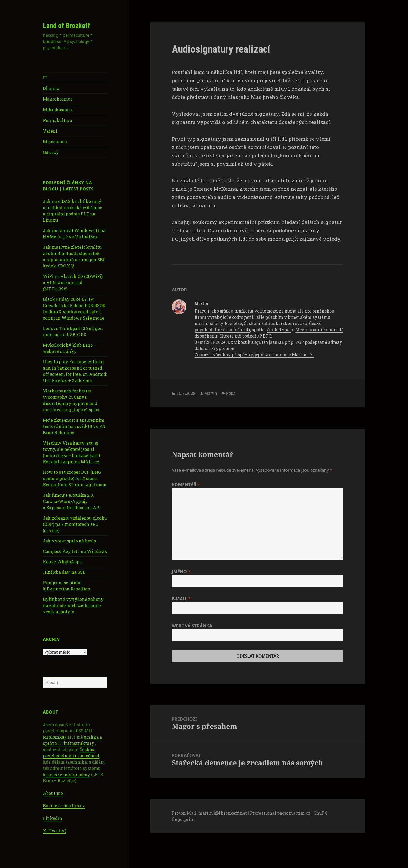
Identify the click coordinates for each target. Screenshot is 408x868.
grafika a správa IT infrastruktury (72, 740)
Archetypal (279, 330)
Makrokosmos (58, 99)
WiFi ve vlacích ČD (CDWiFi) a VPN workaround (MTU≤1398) (73, 282)
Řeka (231, 393)
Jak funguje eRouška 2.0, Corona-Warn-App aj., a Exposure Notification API (72, 501)
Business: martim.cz (64, 806)
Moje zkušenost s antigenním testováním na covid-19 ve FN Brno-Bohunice (74, 426)
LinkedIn (53, 818)
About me (53, 793)
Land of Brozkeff (66, 26)
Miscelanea (55, 142)
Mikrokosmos (57, 110)
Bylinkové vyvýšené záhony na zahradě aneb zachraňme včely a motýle (73, 605)
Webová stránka (192, 626)
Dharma (51, 88)
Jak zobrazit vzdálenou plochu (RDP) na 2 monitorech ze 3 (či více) (75, 524)
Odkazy (51, 152)
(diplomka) (54, 737)
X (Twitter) (55, 831)
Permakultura (58, 120)
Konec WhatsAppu (62, 562)
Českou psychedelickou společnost (71, 753)
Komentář (186, 485)
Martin (211, 393)
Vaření (50, 131)
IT (45, 77)
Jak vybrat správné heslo (69, 541)
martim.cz (300, 813)
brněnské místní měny (66, 774)
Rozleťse (233, 323)
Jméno (181, 572)
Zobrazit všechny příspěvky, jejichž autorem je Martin (251, 355)
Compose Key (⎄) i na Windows (75, 551)
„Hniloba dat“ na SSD (64, 572)
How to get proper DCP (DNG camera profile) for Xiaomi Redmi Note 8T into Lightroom (75, 478)
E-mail (181, 599)
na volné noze (263, 311)
